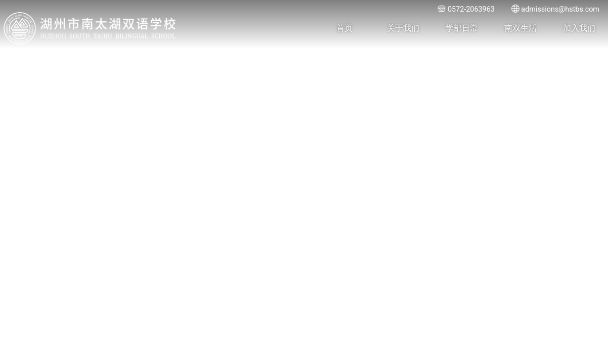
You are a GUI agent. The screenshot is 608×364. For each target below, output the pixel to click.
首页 (344, 28)
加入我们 (579, 28)
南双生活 (520, 28)
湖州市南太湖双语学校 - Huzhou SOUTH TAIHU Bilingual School (90, 28)
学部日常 (462, 28)
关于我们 (403, 28)
